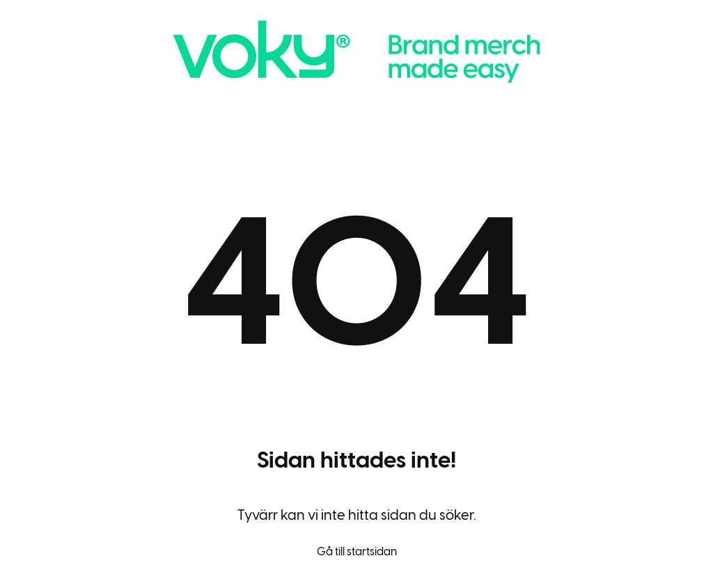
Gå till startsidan (357, 551)
